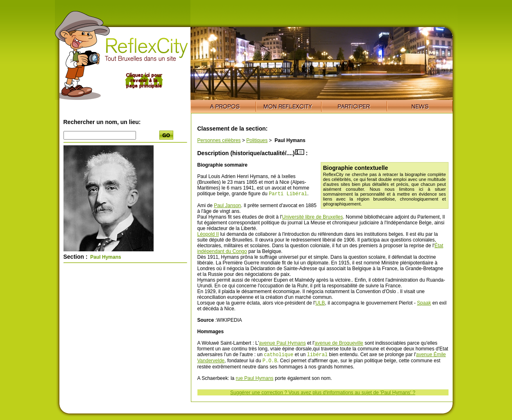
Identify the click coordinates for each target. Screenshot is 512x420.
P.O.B (270, 363)
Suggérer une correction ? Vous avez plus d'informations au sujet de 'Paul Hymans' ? (323, 395)
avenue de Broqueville (339, 344)
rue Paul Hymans (255, 381)
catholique (279, 356)
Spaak (424, 304)
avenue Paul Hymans (282, 344)
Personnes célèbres (219, 140)
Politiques (257, 140)
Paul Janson (227, 206)
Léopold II (208, 235)
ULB (320, 304)
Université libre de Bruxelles (313, 218)
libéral (317, 356)
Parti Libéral (288, 194)
